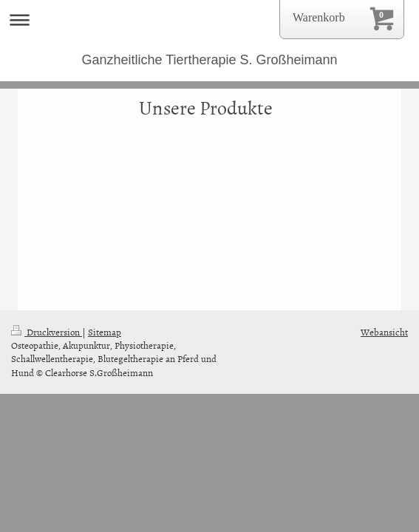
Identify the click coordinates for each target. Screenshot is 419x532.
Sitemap (105, 332)
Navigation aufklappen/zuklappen (209, 20)
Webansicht (384, 332)
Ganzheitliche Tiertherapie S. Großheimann (209, 60)
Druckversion (47, 332)
